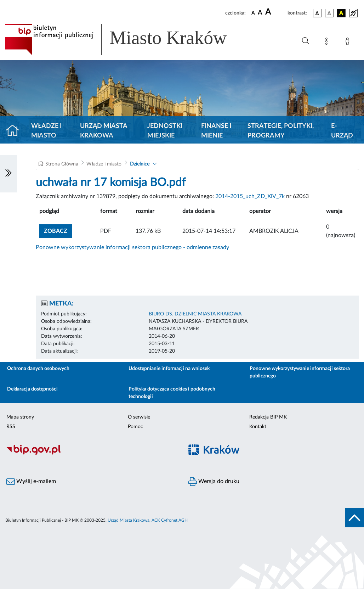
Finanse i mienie (216, 131)
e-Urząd (342, 131)
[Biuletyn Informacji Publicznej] (91, 454)
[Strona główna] (15, 131)
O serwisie (139, 417)
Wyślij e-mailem (31, 482)
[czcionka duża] (275, 12)
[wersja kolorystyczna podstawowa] (317, 13)
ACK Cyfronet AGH (170, 520)
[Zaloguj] (349, 43)
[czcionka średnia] (260, 13)
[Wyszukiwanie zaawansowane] (306, 41)
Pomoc (135, 427)
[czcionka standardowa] (253, 13)
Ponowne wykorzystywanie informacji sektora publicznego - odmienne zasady (132, 247)
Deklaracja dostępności (32, 389)
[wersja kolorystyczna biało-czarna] (329, 13)
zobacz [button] (58, 230)
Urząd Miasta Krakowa (104, 131)
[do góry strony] (354, 518)
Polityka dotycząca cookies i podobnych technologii (172, 393)
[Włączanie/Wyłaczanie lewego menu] (8, 174)
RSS (11, 427)
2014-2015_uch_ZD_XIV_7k (250, 196)
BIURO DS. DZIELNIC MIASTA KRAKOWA (195, 314)
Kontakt (258, 427)
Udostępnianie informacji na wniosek (169, 369)
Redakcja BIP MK (268, 417)
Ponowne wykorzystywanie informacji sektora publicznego (300, 372)
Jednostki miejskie (165, 131)
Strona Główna (62, 164)
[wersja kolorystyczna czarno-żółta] (341, 13)
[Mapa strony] (328, 43)
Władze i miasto (46, 131)
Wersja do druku (214, 482)
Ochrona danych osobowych (38, 369)
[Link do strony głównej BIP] (126, 39)
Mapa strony (20, 417)
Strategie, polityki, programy (281, 131)
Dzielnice (140, 164)
